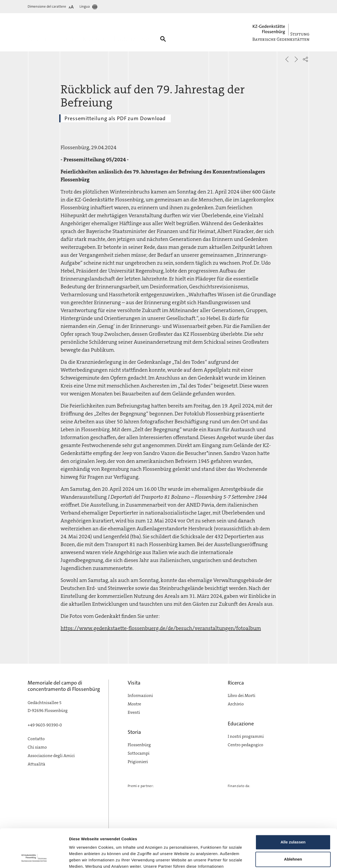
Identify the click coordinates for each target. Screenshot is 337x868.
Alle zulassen (293, 806)
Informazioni (140, 695)
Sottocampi (139, 753)
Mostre (134, 704)
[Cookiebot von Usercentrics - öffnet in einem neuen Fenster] (34, 858)
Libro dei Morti (242, 695)
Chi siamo (37, 747)
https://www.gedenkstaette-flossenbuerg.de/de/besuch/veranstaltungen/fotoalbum (161, 628)
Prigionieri (138, 762)
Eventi (134, 712)
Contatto (36, 739)
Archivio (236, 704)
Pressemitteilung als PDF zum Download (115, 118)
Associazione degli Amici (51, 756)
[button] (305, 59)
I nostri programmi (246, 736)
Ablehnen (293, 823)
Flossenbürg (139, 745)
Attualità (36, 764)
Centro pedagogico (246, 745)
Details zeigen (82, 858)
